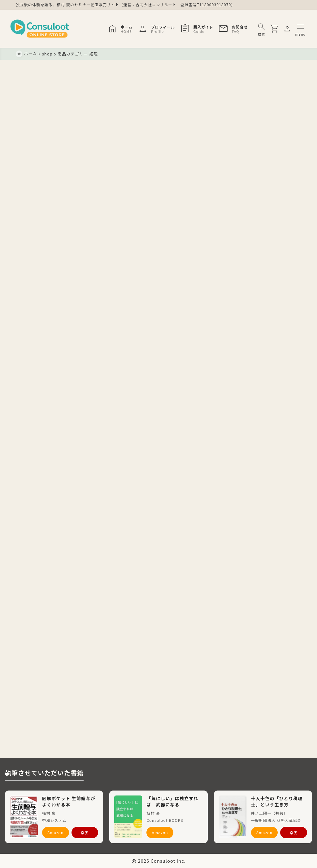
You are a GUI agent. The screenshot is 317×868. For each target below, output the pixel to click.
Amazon (56, 833)
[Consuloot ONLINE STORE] (47, 29)
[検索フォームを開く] (254, 29)
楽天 (85, 833)
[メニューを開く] (282, 29)
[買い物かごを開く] (269, 29)
